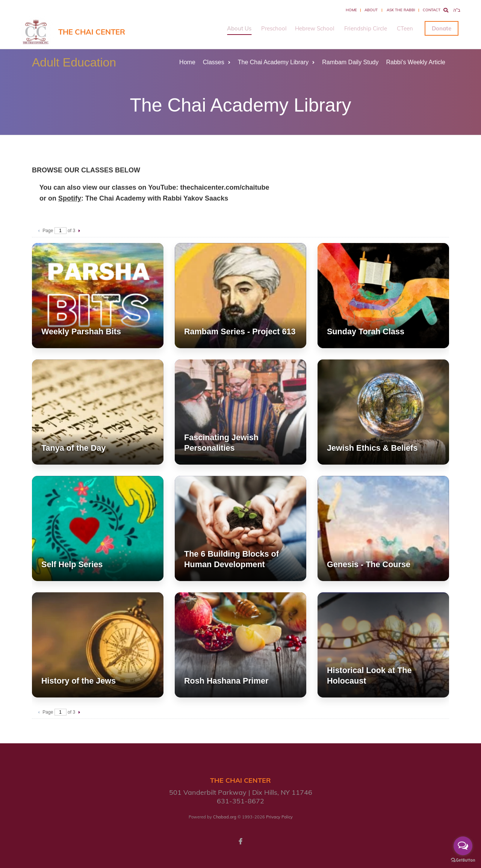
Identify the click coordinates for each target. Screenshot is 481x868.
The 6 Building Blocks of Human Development (231, 559)
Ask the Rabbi (401, 10)
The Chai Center (92, 32)
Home (351, 10)
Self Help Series (72, 564)
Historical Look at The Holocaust (369, 676)
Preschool (274, 28)
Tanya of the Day (73, 448)
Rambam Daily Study (350, 62)
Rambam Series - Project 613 (240, 331)
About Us (239, 28)
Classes (217, 62)
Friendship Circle (366, 28)
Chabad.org (225, 817)
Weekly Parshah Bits (81, 331)
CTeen (405, 28)
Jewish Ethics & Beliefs (372, 448)
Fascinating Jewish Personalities (221, 443)
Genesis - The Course (369, 564)
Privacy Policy (279, 817)
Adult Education (74, 62)
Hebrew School (315, 28)
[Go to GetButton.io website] (463, 860)
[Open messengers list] (463, 846)
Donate (442, 28)
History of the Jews (79, 681)
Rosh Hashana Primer (226, 681)
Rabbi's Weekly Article (416, 62)
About (371, 10)
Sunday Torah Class (366, 331)
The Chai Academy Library (276, 62)
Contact (432, 10)
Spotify (70, 198)
